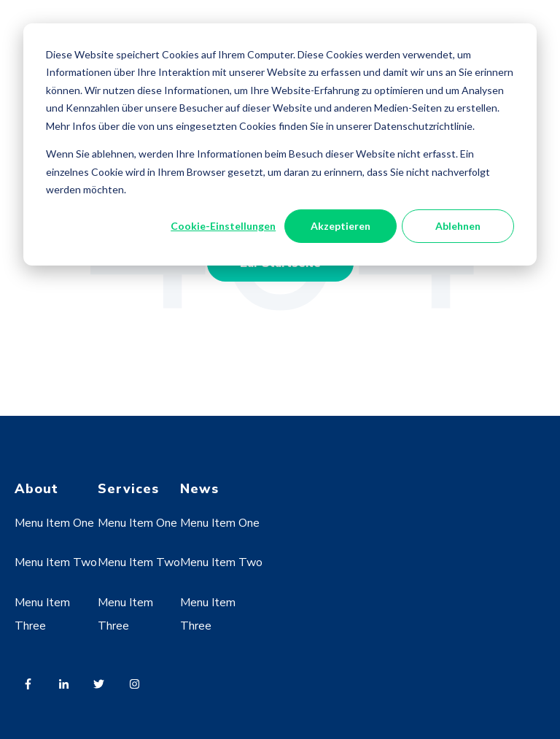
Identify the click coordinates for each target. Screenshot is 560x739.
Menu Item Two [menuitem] (56, 562)
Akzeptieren (341, 226)
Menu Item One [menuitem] (54, 523)
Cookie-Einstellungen (223, 226)
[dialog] (280, 144)
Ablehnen (458, 226)
